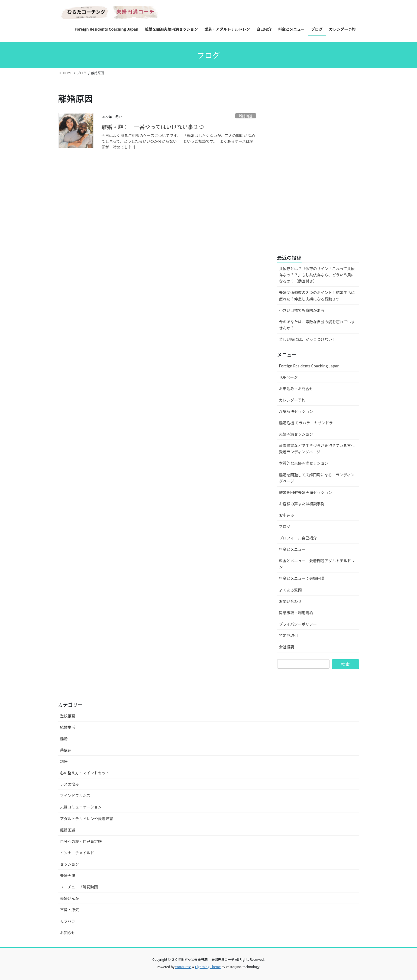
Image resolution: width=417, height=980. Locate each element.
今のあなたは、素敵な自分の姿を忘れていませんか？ (317, 325)
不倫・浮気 (70, 910)
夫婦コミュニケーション (81, 807)
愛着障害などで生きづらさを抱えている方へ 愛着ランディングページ (319, 449)
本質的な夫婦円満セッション (304, 463)
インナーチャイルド (77, 853)
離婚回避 (246, 116)
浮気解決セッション (296, 411)
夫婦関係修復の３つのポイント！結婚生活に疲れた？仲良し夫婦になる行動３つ (317, 295)
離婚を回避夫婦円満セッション (306, 492)
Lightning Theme (208, 967)
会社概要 (287, 647)
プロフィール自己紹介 (298, 538)
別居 (64, 761)
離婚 (64, 739)
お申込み (287, 515)
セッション (70, 864)
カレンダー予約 (292, 400)
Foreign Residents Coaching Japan (309, 366)
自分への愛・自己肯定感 (81, 841)
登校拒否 (68, 716)
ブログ (285, 526)
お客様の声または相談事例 (302, 504)
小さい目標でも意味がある (302, 310)
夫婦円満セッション (296, 434)
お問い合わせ (290, 601)
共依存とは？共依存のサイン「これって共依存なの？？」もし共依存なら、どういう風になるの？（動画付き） (317, 275)
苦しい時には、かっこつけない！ (308, 339)
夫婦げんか (70, 898)
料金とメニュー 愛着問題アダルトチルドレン (317, 564)
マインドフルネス (75, 795)
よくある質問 (290, 590)
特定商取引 (289, 635)
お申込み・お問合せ (296, 389)
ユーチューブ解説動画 (79, 887)
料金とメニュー (292, 549)
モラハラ (68, 921)
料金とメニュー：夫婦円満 (302, 578)
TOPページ (288, 377)
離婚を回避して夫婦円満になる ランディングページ (317, 478)
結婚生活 (68, 727)
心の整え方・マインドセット (85, 773)
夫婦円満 (68, 875)
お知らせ (68, 933)
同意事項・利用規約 (296, 613)
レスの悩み (70, 784)
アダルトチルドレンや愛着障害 (87, 819)
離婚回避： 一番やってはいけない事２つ (156, 127)
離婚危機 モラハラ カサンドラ (306, 423)
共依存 (66, 750)
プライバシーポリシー (298, 624)
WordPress (183, 967)
